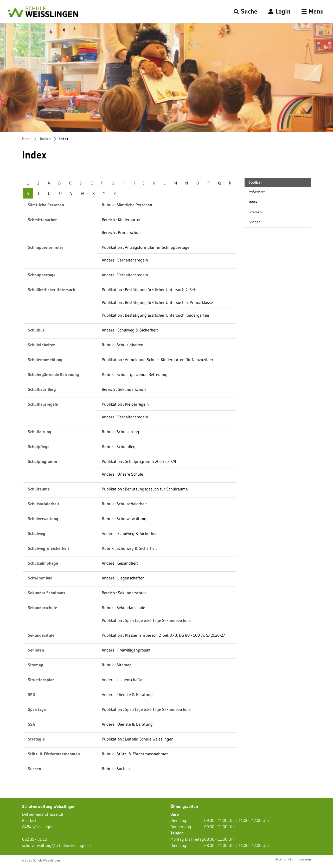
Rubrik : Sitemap (117, 665)
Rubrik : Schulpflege (120, 446)
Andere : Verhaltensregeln (125, 260)
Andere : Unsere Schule (122, 474)
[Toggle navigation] (313, 12)
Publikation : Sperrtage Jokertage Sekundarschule (146, 620)
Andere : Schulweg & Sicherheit (130, 330)
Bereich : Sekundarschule (124, 389)
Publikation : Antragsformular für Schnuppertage (146, 247)
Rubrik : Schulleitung (120, 432)
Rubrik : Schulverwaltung (124, 519)
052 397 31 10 (35, 839)
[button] (245, 12)
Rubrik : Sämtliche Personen (127, 205)
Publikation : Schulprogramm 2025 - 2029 (139, 461)
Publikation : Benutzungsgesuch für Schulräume (145, 489)
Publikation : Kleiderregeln (125, 404)
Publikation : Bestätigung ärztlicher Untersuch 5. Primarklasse (157, 302)
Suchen (255, 222)
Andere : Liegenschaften (123, 578)
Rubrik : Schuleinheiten (123, 345)
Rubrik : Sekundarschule (123, 608)
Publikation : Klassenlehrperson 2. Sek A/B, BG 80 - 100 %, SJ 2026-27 (163, 635)
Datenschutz (284, 859)
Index (261, 203)
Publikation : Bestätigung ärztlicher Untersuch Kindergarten (155, 315)
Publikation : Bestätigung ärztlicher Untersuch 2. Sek (149, 290)
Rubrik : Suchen (116, 769)
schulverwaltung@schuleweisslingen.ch (57, 845)
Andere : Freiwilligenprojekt (126, 650)
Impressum (303, 859)
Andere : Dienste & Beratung (127, 694)
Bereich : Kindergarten (122, 220)
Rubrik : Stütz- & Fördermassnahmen (135, 754)
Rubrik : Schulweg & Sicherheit (129, 548)
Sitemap (255, 212)
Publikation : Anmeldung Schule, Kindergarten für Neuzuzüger (158, 360)
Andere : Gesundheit (120, 563)
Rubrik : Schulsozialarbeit (124, 504)
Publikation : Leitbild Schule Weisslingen (138, 739)
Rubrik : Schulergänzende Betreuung (135, 374)
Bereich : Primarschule (122, 232)
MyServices (257, 192)
